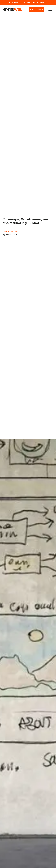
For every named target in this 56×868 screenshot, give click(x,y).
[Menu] (50, 10)
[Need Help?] (36, 10)
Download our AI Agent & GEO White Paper (29, 2)
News (16, 231)
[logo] (13, 10)
